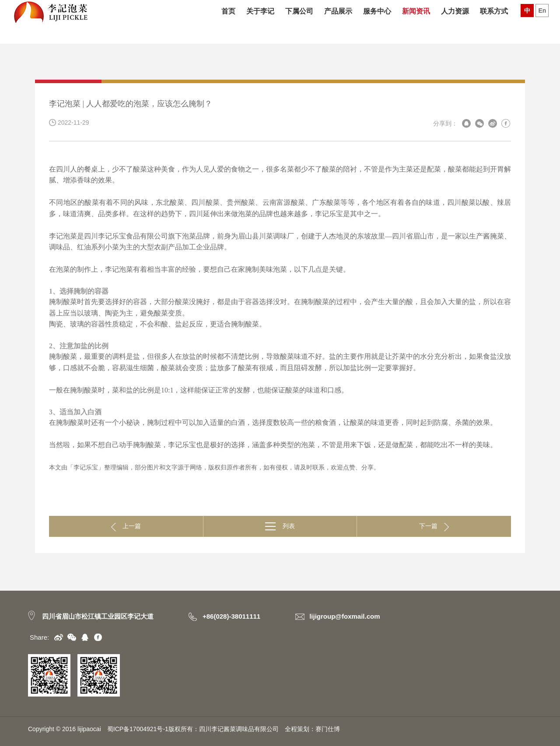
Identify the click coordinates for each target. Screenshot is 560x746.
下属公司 (299, 22)
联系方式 (494, 22)
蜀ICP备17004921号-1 (138, 729)
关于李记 (260, 22)
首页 (228, 22)
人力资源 (455, 22)
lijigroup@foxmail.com (345, 616)
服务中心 (377, 22)
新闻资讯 (416, 22)
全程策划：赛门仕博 (312, 729)
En (542, 21)
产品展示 (338, 22)
